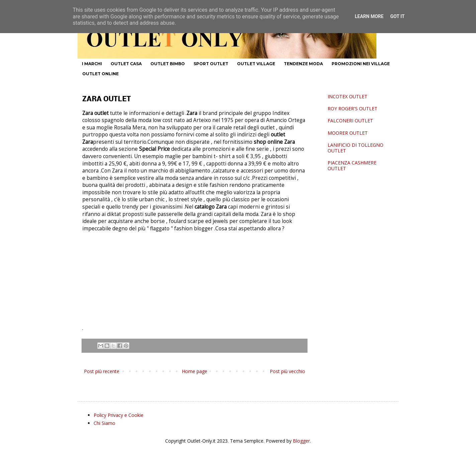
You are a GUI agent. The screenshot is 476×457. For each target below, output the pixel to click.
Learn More (369, 16)
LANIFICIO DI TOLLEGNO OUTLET (355, 148)
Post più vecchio (287, 371)
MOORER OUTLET (348, 133)
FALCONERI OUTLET (350, 121)
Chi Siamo (104, 423)
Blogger (301, 441)
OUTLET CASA (126, 64)
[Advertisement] (195, 281)
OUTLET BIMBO (168, 64)
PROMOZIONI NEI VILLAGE (361, 64)
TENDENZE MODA (303, 64)
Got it (397, 16)
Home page (195, 371)
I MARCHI (92, 64)
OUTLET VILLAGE (256, 64)
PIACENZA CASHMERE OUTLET (352, 165)
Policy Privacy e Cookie (118, 415)
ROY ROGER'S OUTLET (352, 108)
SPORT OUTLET (211, 64)
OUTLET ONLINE (100, 74)
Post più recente (102, 371)
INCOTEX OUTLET (347, 96)
